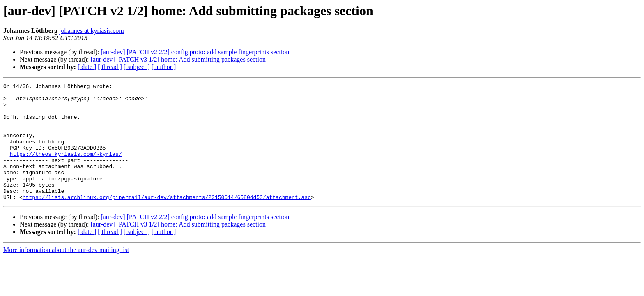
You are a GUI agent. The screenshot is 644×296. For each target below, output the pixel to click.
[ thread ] (110, 67)
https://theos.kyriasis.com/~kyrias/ (66, 169)
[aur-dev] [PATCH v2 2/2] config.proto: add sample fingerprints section (195, 52)
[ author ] (164, 67)
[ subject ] (137, 67)
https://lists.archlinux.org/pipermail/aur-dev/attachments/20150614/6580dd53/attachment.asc (167, 220)
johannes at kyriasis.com (92, 31)
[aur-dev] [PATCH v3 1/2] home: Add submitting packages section (178, 59)
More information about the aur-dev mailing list (66, 273)
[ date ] (87, 67)
